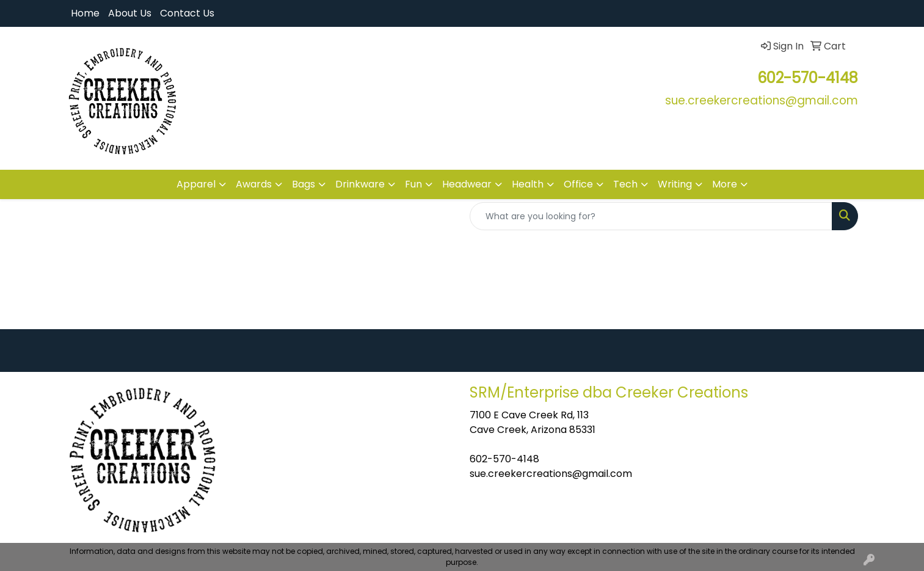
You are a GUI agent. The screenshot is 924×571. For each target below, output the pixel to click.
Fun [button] (413, 184)
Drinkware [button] (360, 184)
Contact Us (187, 13)
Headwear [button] (467, 184)
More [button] (725, 184)
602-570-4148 (504, 459)
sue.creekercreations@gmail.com (551, 474)
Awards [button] (254, 184)
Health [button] (528, 184)
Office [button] (578, 184)
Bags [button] (304, 184)
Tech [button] (625, 184)
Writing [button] (675, 184)
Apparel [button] (196, 184)
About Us (130, 13)
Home (85, 13)
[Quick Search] (651, 216)
